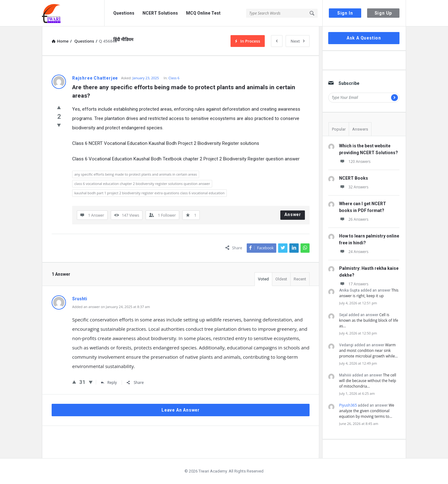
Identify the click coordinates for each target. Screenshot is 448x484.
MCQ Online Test (203, 13)
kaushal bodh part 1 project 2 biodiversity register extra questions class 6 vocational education (149, 193)
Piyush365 (348, 405)
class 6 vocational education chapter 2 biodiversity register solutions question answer (142, 184)
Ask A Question (364, 38)
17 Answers (354, 284)
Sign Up (383, 13)
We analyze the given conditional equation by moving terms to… (367, 411)
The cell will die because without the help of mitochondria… (368, 381)
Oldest (281, 279)
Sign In (345, 13)
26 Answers (354, 219)
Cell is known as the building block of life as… (369, 320)
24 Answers (354, 252)
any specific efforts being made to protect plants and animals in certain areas (136, 174)
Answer (293, 214)
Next (298, 41)
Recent (300, 279)
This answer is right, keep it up (369, 293)
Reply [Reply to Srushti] (109, 383)
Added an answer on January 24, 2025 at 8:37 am (111, 307)
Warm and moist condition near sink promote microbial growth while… (369, 350)
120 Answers (355, 161)
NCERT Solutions (160, 13)
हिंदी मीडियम (123, 39)
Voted (263, 279)
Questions (124, 13)
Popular (339, 129)
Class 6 (174, 78)
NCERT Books (354, 178)
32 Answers (354, 187)
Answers (360, 129)
